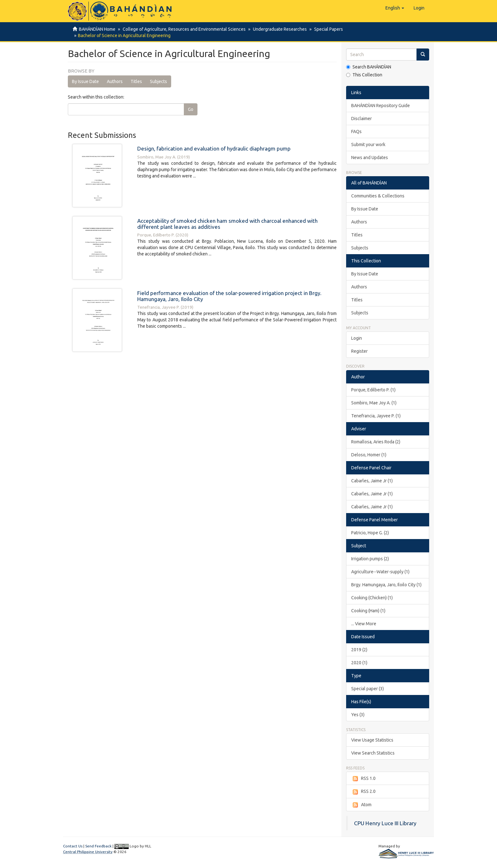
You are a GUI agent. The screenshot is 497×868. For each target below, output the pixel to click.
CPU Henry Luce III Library (385, 823)
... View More (364, 624)
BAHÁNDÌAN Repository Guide (381, 106)
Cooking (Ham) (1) (368, 611)
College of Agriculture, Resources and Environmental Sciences (183, 29)
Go (191, 109)
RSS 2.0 (363, 792)
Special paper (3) (368, 689)
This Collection (364, 75)
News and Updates (370, 158)
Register (359, 351)
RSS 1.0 (363, 779)
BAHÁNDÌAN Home (97, 29)
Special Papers (326, 29)
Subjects (158, 81)
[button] (395, 8)
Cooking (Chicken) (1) (372, 598)
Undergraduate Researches (278, 29)
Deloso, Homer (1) (369, 455)
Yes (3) (358, 715)
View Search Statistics (373, 753)
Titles (136, 81)
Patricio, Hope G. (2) (370, 533)
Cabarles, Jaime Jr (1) (372, 481)
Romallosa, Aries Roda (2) (376, 442)
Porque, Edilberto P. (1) (373, 390)
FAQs (356, 132)
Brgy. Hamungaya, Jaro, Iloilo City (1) (386, 585)
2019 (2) (359, 650)
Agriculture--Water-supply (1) (380, 572)
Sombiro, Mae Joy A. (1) (374, 403)
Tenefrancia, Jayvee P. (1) (376, 416)
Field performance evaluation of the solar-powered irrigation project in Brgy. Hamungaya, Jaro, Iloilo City (229, 296)
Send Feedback (98, 846)
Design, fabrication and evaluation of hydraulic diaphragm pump (214, 148)
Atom (361, 805)
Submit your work (368, 145)
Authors (115, 81)
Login (357, 338)
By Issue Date (85, 81)
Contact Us (73, 846)
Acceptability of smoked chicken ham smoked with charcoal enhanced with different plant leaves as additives (227, 224)
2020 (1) (359, 663)
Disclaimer (361, 119)
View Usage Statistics (372, 740)
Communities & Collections (378, 196)
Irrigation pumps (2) (370, 559)
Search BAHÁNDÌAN (369, 67)
